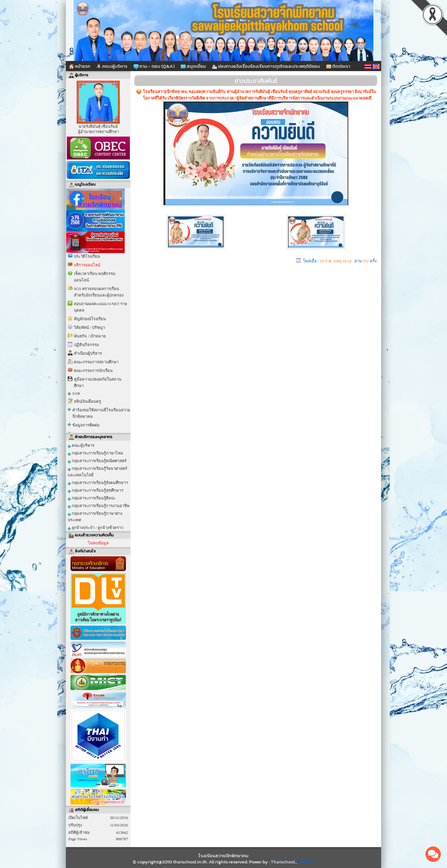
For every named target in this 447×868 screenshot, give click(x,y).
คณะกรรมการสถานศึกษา (96, 362)
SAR (76, 393)
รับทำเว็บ (306, 862)
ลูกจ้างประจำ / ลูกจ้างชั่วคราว (95, 528)
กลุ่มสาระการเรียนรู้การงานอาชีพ (99, 506)
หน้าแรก (80, 66)
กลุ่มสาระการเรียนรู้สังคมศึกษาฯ (98, 483)
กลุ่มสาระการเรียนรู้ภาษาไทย (95, 453)
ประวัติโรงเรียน (87, 256)
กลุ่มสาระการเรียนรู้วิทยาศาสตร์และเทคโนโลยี (97, 472)
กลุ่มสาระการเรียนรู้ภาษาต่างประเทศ (95, 517)
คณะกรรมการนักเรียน (93, 371)
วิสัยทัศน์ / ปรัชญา (89, 327)
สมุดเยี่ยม (193, 66)
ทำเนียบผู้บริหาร (88, 353)
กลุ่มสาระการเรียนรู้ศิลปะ (92, 498)
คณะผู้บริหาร (112, 66)
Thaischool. (283, 862)
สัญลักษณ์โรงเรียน (90, 319)
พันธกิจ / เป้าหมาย (90, 336)
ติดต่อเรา (338, 66)
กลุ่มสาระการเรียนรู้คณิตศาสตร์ (97, 461)
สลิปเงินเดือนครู (87, 401)
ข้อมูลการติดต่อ (86, 425)
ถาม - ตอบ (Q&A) (154, 66)
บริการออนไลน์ (87, 265)
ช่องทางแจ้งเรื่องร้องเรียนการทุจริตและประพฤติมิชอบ (266, 66)
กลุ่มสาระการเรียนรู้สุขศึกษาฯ (95, 491)
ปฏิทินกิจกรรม (87, 345)
